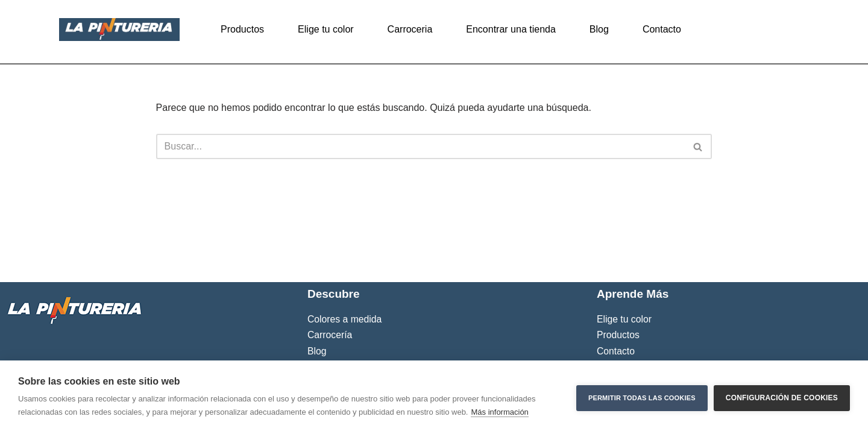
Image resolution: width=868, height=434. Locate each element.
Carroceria (410, 29)
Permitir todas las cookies (642, 397)
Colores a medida (344, 319)
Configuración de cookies (782, 397)
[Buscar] (421, 146)
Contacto (662, 29)
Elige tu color (326, 29)
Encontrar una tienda (511, 29)
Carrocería (330, 335)
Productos (242, 29)
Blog (599, 29)
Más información (499, 412)
